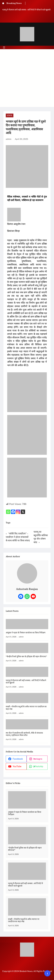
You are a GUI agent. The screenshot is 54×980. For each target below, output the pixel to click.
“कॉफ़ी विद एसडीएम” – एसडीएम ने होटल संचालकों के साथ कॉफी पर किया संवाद (18, 537)
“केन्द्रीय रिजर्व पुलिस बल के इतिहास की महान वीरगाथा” (26, 657)
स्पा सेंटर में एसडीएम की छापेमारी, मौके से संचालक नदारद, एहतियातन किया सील (24, 734)
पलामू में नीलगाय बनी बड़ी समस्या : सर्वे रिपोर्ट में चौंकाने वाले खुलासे (26, 10)
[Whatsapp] (8, 512)
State (10, 115)
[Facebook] (13, 512)
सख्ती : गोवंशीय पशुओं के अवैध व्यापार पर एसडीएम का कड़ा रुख (26, 708)
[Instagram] (18, 512)
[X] (23, 512)
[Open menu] (4, 47)
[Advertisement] (27, 80)
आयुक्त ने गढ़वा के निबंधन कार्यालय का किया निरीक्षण (26, 633)
